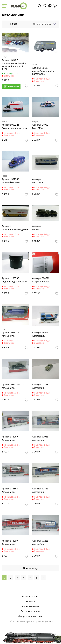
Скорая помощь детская (14, 128)
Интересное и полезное (31, 616)
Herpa (4, 122)
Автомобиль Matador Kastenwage (43, 73)
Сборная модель (41, 282)
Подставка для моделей (14, 282)
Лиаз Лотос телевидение (15, 229)
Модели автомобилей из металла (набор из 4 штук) (15, 66)
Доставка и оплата (30, 611)
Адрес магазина (31, 606)
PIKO (4, 57)
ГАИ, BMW (38, 128)
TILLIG (35, 65)
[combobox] (44, 24)
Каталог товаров (30, 597)
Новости (30, 601)
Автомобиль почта (11, 183)
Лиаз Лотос (38, 183)
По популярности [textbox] (42, 24)
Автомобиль (8, 336)
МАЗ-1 (36, 229)
